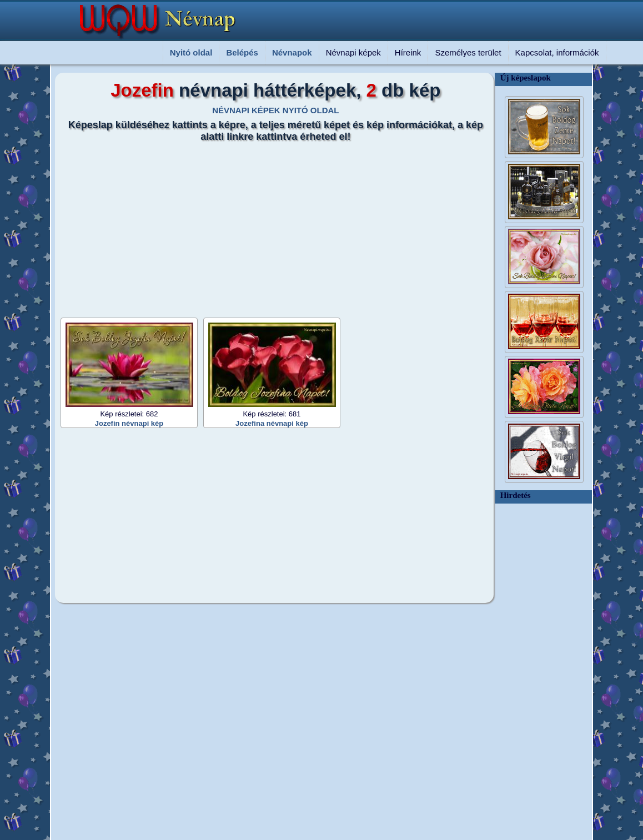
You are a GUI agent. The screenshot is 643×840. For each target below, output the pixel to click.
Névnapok (292, 52)
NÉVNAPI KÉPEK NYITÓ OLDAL (275, 110)
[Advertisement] (269, 226)
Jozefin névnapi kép (129, 423)
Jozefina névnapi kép (272, 423)
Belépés (242, 52)
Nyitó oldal (191, 52)
